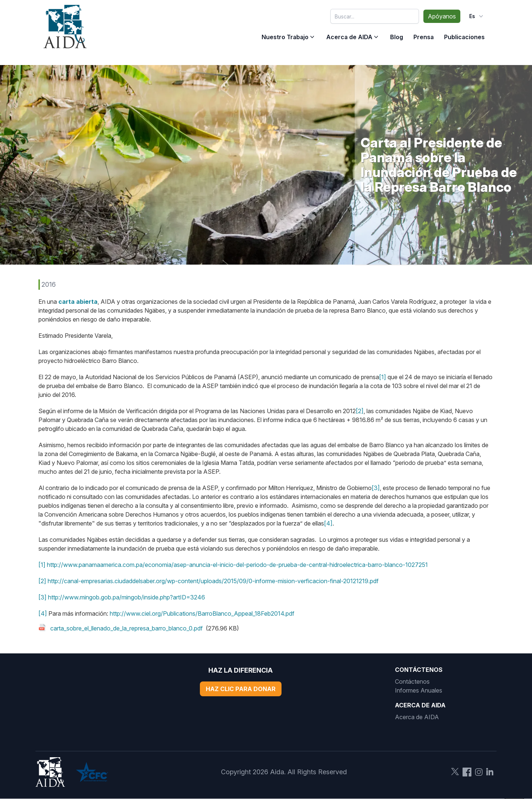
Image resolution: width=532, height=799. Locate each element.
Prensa (424, 37)
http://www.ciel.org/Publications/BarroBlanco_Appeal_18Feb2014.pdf (202, 613)
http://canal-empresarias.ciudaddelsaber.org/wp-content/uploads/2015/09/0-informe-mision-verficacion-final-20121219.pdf (213, 581)
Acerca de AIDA (349, 37)
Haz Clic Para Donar (241, 689)
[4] (328, 523)
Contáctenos (412, 681)
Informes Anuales (419, 690)
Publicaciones (464, 37)
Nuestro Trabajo (285, 37)
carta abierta (78, 302)
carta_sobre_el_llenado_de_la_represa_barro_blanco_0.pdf (127, 628)
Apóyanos (442, 16)
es (477, 16)
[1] (383, 377)
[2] (360, 411)
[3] (376, 488)
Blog (397, 37)
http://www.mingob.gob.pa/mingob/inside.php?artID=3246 (127, 597)
